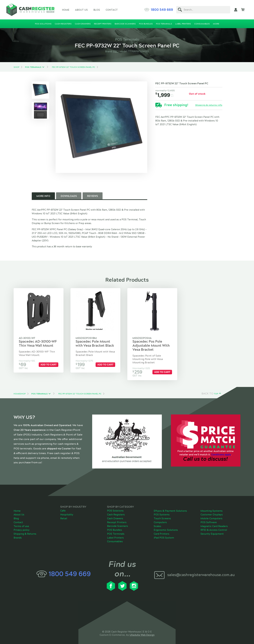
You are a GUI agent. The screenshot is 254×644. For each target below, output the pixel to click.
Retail (64, 516)
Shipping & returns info (209, 105)
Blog (97, 10)
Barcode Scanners (118, 524)
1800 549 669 (162, 10)
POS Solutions (115, 508)
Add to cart (50, 365)
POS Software (209, 520)
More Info (43, 196)
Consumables (115, 539)
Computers (160, 520)
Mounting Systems (212, 508)
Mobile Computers (211, 516)
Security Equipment (212, 532)
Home (66, 10)
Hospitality (67, 512)
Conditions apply (221, 452)
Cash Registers (116, 512)
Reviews (92, 196)
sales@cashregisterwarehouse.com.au (201, 573)
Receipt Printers (117, 520)
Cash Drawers (115, 516)
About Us (81, 10)
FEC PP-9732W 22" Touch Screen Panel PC (74, 67)
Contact (112, 10)
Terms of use (21, 524)
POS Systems (162, 512)
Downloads (69, 196)
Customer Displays (212, 512)
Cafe (63, 508)
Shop (16, 67)
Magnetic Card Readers (214, 524)
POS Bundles (115, 528)
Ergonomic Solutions (166, 528)
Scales (157, 524)
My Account (236, 10)
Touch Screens (162, 516)
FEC (115, 51)
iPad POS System (164, 535)
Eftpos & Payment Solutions (170, 508)
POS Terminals (33, 67)
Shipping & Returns (25, 532)
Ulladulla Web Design (142, 633)
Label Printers (115, 535)
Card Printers (162, 532)
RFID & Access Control (214, 528)
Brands (18, 535)
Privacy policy (22, 528)
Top (216, 391)
